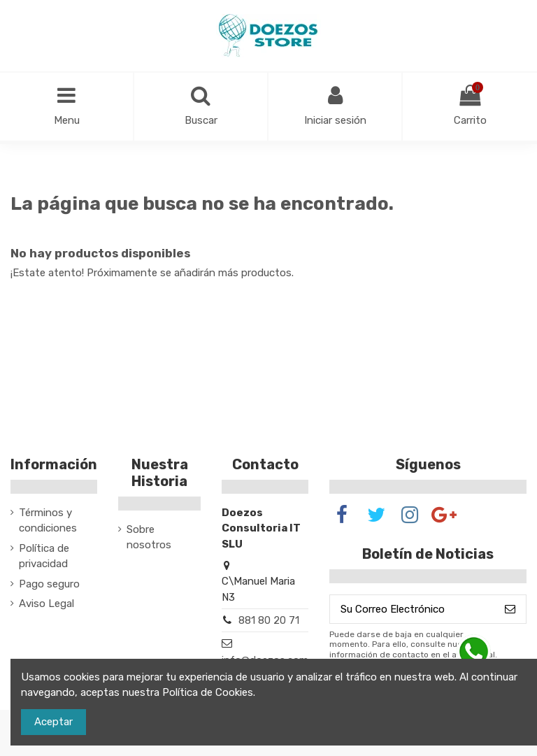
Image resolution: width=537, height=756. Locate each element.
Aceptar (53, 722)
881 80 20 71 (269, 620)
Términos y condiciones (48, 521)
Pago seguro (49, 584)
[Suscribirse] (510, 609)
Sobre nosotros (149, 537)
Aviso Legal (46, 604)
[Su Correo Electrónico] (412, 609)
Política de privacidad (44, 556)
